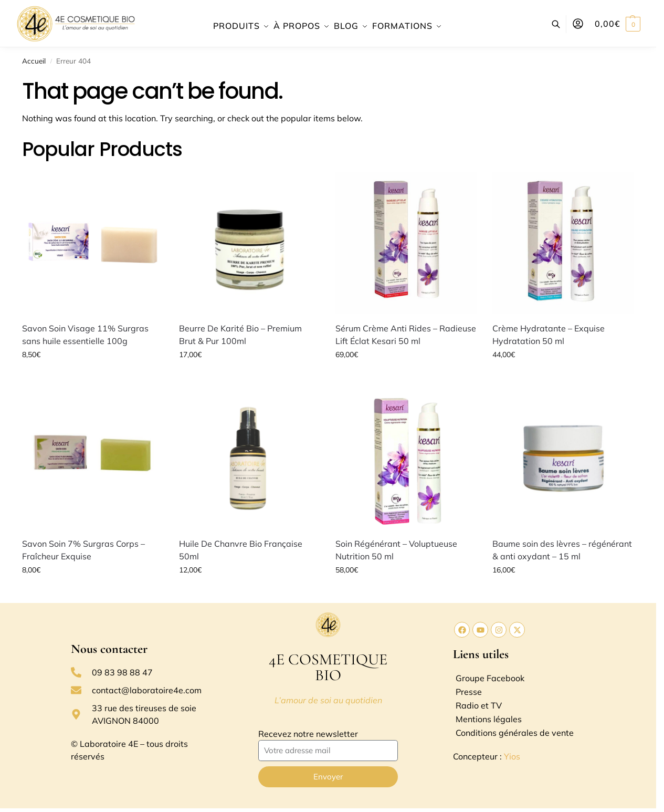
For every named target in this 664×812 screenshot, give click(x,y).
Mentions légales (489, 719)
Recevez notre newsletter (308, 734)
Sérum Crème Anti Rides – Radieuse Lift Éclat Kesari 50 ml (406, 335)
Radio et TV (479, 705)
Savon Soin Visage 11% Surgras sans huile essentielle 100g (85, 335)
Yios (512, 756)
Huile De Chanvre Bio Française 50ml (241, 550)
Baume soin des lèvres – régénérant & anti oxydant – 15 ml (562, 550)
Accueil (34, 61)
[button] (618, 24)
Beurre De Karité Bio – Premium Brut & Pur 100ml (240, 335)
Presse (469, 692)
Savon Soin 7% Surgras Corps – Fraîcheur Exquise (83, 550)
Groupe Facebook (490, 678)
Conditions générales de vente (515, 733)
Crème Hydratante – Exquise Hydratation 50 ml (549, 335)
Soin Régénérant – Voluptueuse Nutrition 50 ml (396, 550)
